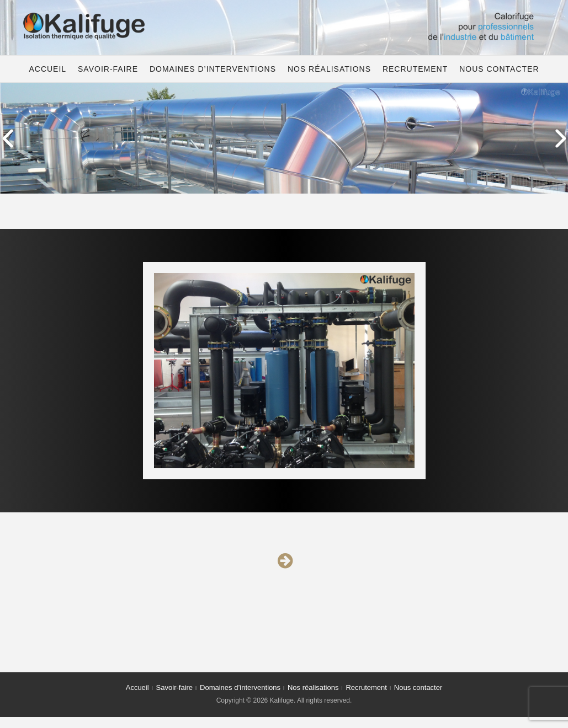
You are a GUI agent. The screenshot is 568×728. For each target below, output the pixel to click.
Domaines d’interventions (213, 69)
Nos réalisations (329, 69)
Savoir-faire (108, 69)
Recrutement (415, 69)
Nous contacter (499, 69)
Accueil (47, 69)
